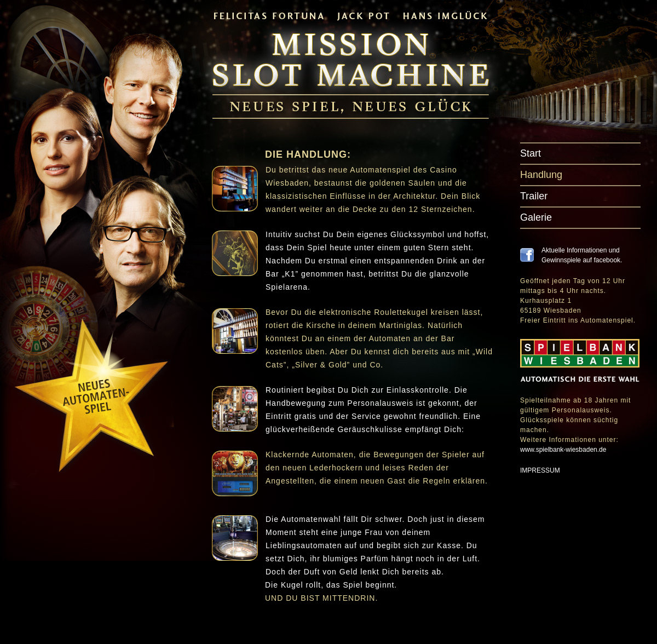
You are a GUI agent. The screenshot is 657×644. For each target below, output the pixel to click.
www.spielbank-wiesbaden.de (563, 450)
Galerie (536, 217)
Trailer (534, 196)
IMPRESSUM (540, 470)
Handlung (541, 175)
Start (531, 153)
